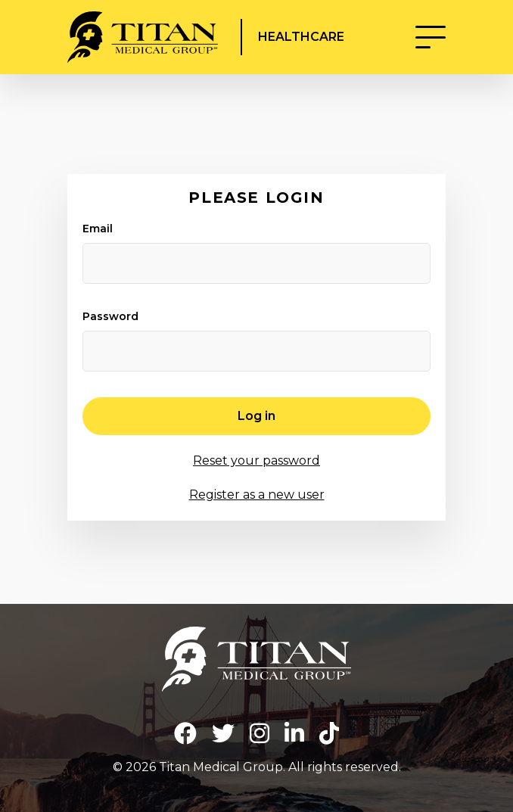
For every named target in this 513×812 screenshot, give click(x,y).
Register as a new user (257, 495)
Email (98, 229)
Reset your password (256, 460)
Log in (256, 416)
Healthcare (303, 37)
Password (110, 316)
